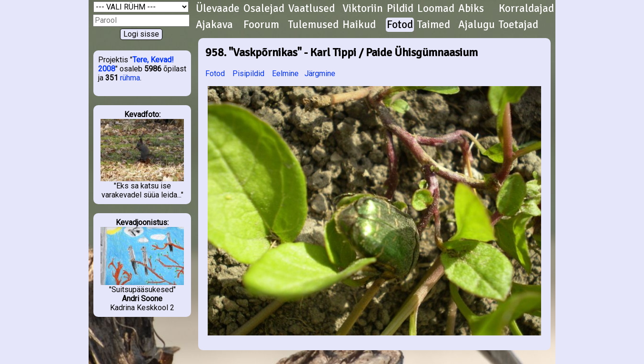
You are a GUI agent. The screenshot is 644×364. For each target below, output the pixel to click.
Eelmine (285, 74)
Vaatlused (312, 9)
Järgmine (320, 74)
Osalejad (264, 9)
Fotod (400, 25)
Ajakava (214, 25)
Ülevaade (218, 9)
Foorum (261, 25)
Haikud (359, 25)
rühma (130, 78)
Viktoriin (363, 9)
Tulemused (313, 25)
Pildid (400, 9)
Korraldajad (526, 9)
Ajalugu (477, 25)
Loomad (436, 9)
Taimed (434, 25)
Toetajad (518, 25)
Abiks (471, 9)
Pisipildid (248, 74)
